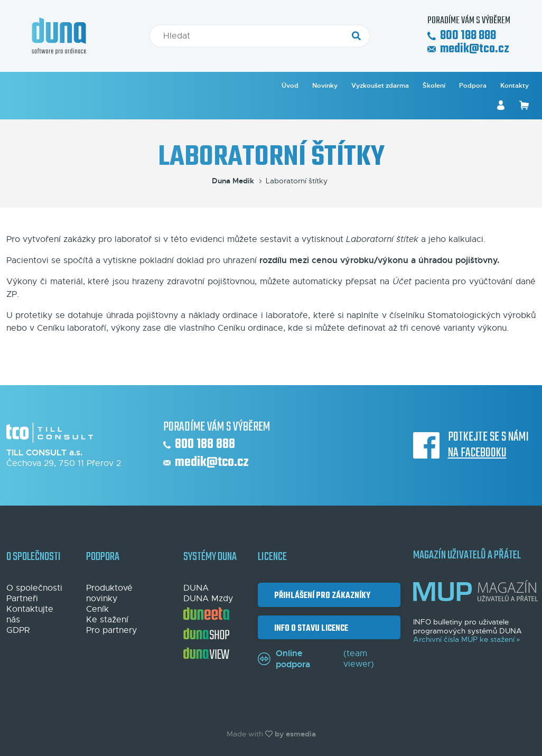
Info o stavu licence (310, 628)
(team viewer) (316, 659)
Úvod (290, 86)
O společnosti (34, 588)
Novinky (325, 86)
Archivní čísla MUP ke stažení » (467, 640)
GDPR (18, 630)
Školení (434, 86)
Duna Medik (237, 181)
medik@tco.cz (468, 49)
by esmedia (295, 734)
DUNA (196, 588)
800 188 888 (462, 36)
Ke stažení (107, 620)
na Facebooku (477, 454)
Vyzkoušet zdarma (380, 86)
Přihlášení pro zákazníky (321, 596)
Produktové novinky (109, 593)
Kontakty (515, 86)
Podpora (473, 86)
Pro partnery (111, 630)
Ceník (97, 609)
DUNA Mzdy (208, 599)
